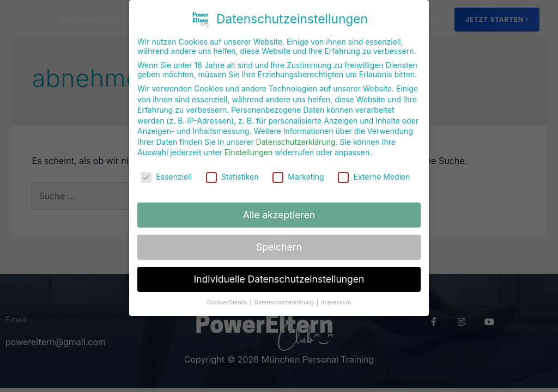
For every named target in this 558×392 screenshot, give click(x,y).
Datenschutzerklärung (296, 135)
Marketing (298, 171)
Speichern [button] (279, 240)
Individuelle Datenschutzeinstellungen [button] (279, 272)
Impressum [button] (336, 296)
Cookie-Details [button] (228, 296)
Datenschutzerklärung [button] (284, 296)
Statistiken (232, 171)
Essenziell (166, 171)
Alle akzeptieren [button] (279, 208)
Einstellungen (248, 146)
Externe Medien (374, 171)
